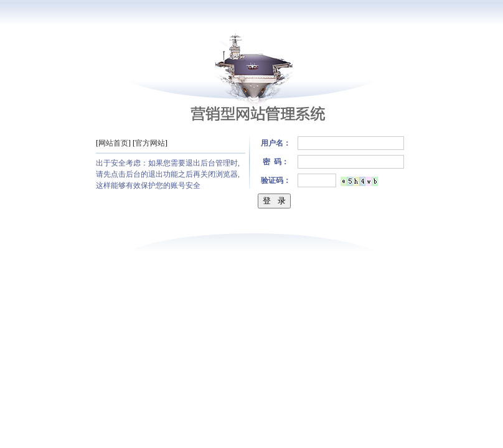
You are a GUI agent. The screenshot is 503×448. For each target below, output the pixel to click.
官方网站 (150, 143)
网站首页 (113, 143)
